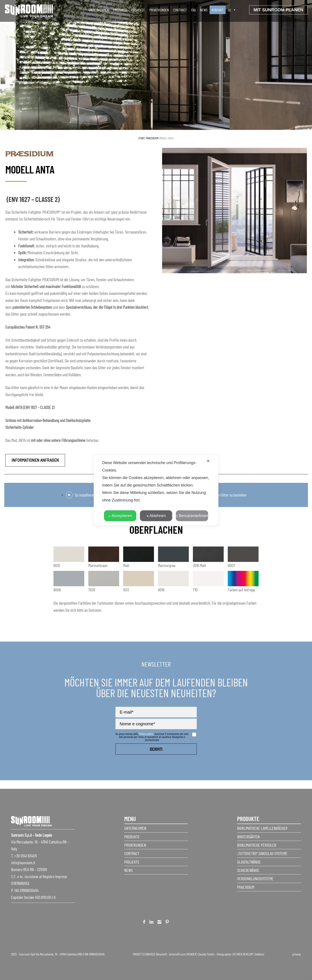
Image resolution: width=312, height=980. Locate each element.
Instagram (159, 923)
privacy (297, 954)
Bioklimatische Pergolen (257, 845)
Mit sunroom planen (278, 10)
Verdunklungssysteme (255, 879)
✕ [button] (208, 461)
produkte (120, 10)
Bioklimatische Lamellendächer (262, 828)
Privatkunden (159, 10)
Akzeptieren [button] (120, 516)
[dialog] (156, 490)
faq (193, 10)
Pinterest (167, 923)
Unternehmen (135, 828)
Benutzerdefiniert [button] (192, 516)
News (204, 10)
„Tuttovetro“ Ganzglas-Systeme (262, 853)
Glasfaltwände (249, 862)
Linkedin (151, 923)
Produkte (132, 837)
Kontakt (218, 10)
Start (142, 138)
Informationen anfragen (35, 460)
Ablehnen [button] (156, 516)
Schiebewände (248, 870)
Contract (180, 10)
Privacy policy (146, 734)
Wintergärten (248, 837)
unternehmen (99, 10)
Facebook (144, 923)
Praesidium (152, 138)
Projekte (138, 10)
